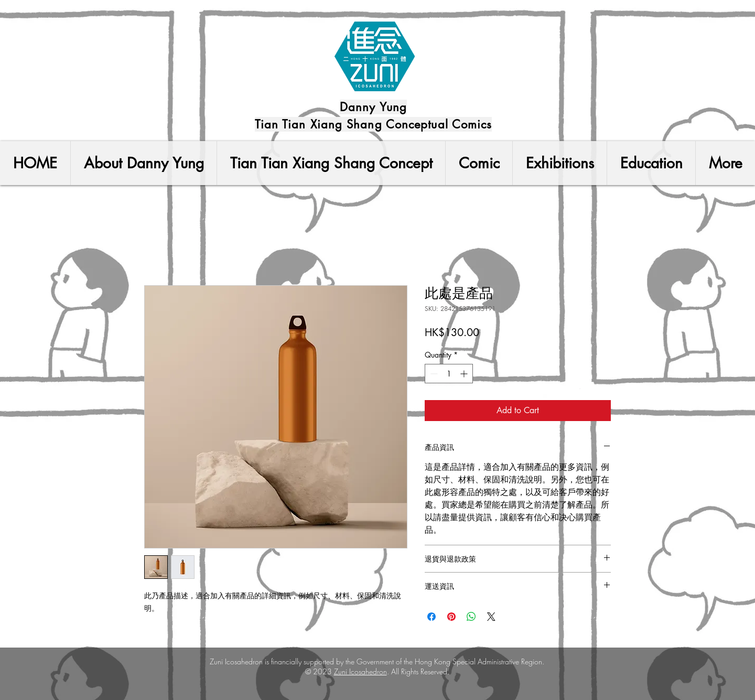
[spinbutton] (449, 374)
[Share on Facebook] (432, 617)
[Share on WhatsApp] (471, 617)
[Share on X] (491, 617)
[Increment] (465, 374)
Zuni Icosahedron (360, 671)
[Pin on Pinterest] (451, 617)
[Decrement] (433, 374)
